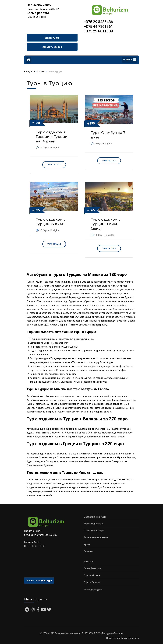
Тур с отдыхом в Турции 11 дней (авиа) (106, 224)
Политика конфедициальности (123, 638)
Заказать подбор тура (39, 581)
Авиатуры (89, 562)
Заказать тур (52, 38)
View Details (54, 165)
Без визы (89, 551)
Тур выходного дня (94, 524)
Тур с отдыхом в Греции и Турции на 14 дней (52, 137)
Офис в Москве (92, 575)
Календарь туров (93, 589)
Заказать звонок (52, 47)
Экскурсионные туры (95, 517)
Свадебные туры (93, 568)
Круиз (87, 544)
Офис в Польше (92, 582)
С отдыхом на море (94, 531)
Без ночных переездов (96, 537)
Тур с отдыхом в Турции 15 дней (51, 222)
